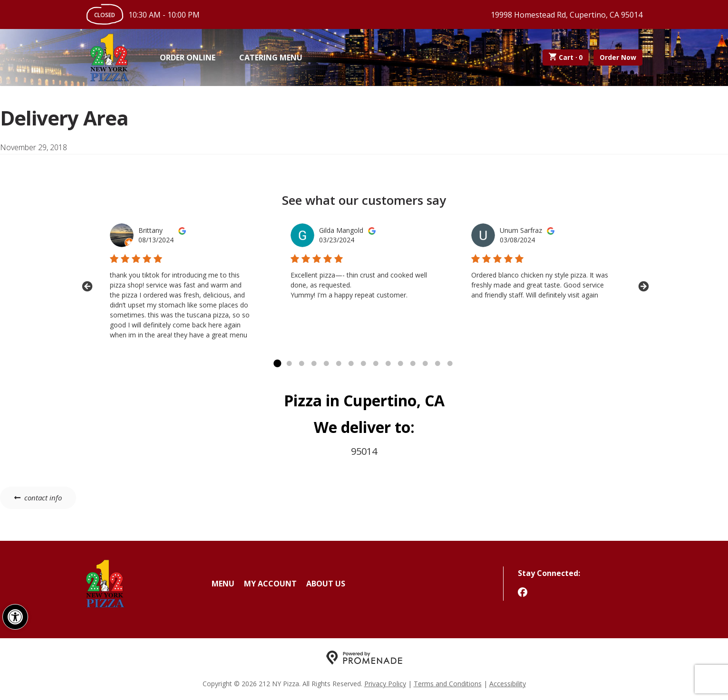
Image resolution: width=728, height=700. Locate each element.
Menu (223, 584)
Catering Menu (271, 58)
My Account (270, 584)
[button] (15, 617)
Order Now (618, 57)
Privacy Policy (385, 684)
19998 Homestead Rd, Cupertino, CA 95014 (567, 15)
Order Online (188, 58)
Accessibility (508, 684)
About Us (326, 584)
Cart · (566, 58)
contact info (43, 498)
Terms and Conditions (448, 684)
